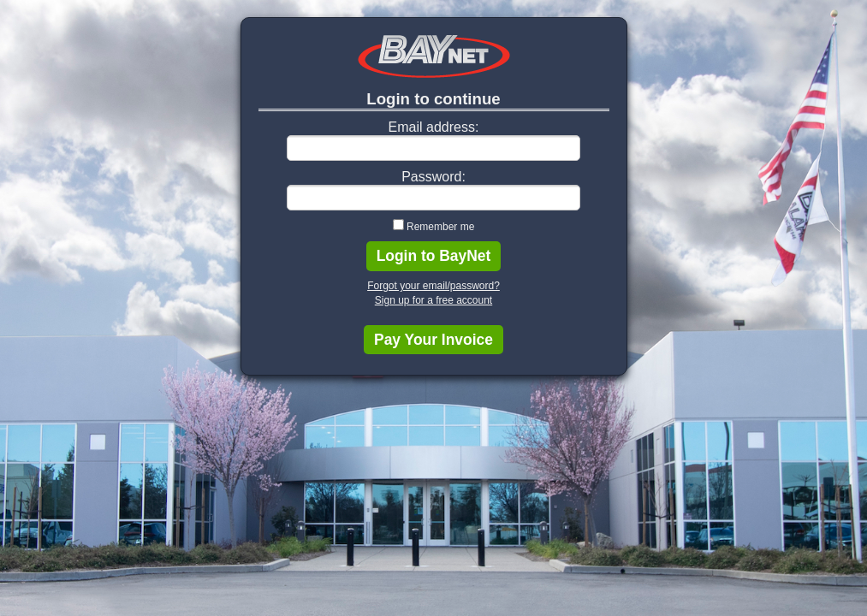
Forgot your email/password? (433, 286)
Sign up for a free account (433, 300)
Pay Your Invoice (433, 340)
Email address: (434, 127)
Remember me (440, 227)
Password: (433, 177)
